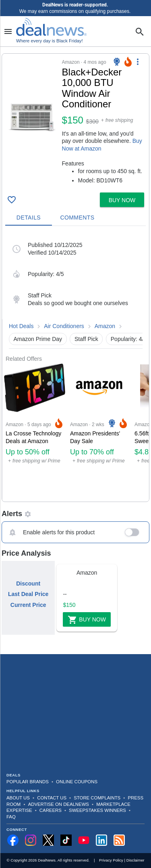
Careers (51, 810)
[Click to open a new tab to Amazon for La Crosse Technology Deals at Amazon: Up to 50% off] (35, 432)
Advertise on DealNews (59, 804)
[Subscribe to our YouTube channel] (84, 840)
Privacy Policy (111, 860)
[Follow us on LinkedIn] (101, 840)
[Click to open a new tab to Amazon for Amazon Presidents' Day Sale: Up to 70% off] (99, 432)
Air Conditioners (64, 326)
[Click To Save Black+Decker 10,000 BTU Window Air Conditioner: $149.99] (12, 200)
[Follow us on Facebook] (13, 840)
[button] (75, 121)
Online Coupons (77, 782)
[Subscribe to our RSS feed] (119, 840)
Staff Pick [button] (86, 339)
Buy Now (87, 620)
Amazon (105, 326)
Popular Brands (28, 782)
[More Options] (138, 62)
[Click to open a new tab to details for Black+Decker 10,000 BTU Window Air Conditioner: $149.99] (32, 117)
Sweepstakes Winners (97, 810)
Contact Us (52, 798)
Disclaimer (135, 860)
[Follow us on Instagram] (31, 840)
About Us (18, 798)
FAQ (11, 817)
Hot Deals (21, 326)
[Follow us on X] (48, 840)
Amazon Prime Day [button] (38, 339)
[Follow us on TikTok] (66, 840)
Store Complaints (97, 798)
